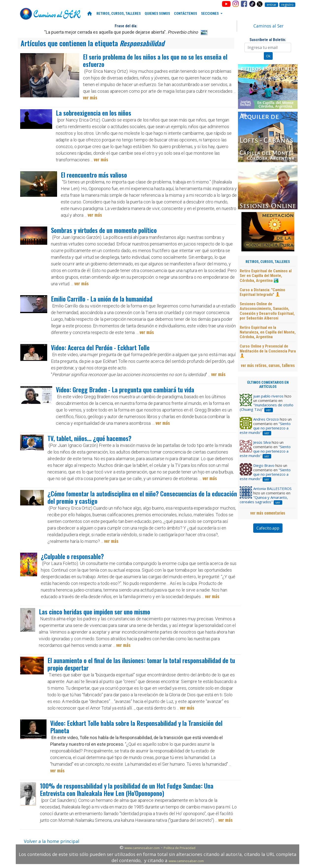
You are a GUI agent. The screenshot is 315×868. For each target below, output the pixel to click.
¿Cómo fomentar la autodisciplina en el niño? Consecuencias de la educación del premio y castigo (142, 497)
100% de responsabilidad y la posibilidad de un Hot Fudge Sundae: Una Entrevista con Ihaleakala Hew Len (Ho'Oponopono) (127, 789)
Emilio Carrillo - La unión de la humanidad (102, 299)
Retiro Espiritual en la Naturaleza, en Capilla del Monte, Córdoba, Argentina (268, 332)
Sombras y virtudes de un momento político (104, 230)
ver (268, 410)
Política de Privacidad (180, 848)
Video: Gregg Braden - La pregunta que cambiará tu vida (125, 389)
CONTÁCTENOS (186, 14)
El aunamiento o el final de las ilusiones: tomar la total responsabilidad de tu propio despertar (141, 664)
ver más (90, 97)
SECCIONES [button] (210, 14)
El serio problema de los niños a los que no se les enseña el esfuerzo (155, 60)
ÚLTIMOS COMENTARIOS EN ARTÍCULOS (268, 385)
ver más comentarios (268, 513)
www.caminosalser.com (142, 848)
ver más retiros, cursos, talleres (268, 365)
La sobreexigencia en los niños (94, 113)
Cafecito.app (268, 528)
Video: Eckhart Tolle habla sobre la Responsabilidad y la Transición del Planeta (136, 727)
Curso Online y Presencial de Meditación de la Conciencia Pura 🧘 (268, 351)
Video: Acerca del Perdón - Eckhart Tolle (100, 347)
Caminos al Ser (268, 26)
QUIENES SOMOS (157, 14)
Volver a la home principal (52, 841)
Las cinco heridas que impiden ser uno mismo (94, 612)
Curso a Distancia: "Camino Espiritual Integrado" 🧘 (262, 292)
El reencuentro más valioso (94, 175)
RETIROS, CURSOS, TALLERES (119, 14)
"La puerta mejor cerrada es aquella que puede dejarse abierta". (121, 32)
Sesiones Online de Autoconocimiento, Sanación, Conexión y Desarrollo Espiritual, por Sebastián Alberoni (267, 311)
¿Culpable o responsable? (72, 556)
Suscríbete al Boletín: (268, 40)
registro (287, 5)
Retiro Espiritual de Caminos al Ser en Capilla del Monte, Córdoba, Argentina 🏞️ (266, 276)
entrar (272, 5)
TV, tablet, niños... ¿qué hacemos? (89, 438)
